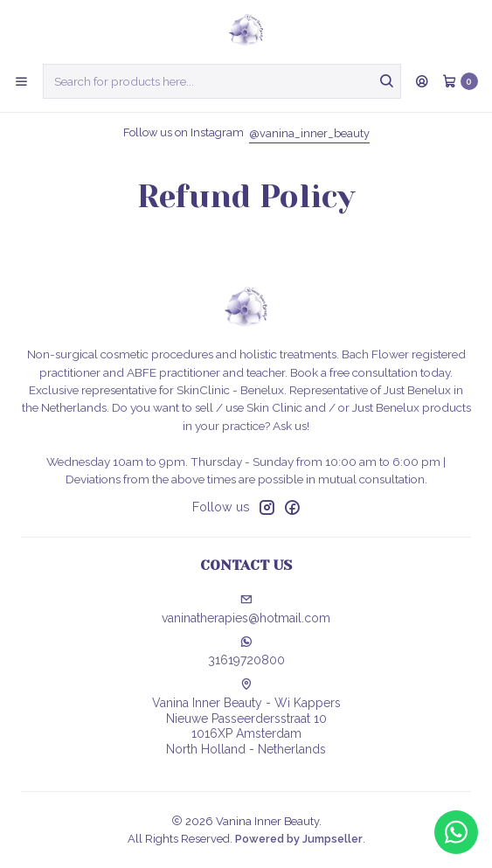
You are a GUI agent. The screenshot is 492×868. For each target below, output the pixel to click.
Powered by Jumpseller (299, 839)
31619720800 (246, 651)
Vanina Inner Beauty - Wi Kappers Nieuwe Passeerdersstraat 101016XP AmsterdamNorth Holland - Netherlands (246, 717)
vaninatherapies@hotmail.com (246, 609)
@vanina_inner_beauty (309, 133)
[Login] (422, 81)
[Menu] (21, 81)
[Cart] (460, 81)
